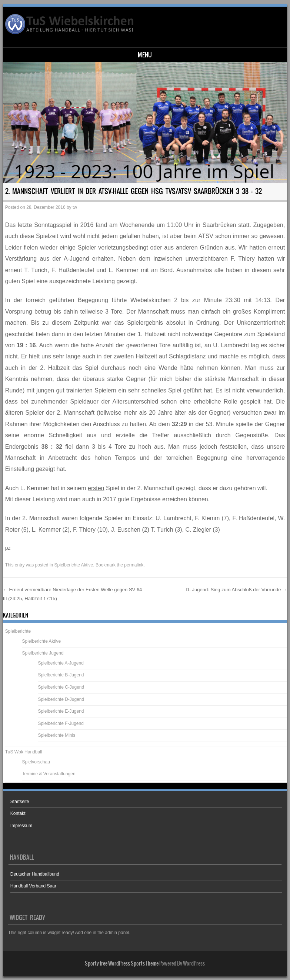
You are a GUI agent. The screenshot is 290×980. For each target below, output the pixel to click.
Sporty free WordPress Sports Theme (122, 963)
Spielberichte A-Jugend (61, 663)
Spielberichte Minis (56, 735)
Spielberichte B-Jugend (61, 675)
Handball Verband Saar (33, 886)
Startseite (20, 802)
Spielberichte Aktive (74, 565)
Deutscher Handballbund (35, 874)
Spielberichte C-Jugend (61, 687)
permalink (134, 565)
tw (75, 207)
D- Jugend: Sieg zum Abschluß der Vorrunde (236, 590)
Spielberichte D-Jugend (61, 699)
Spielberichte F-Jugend (61, 723)
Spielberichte (18, 631)
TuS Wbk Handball (24, 752)
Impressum (21, 826)
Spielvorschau (36, 762)
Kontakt (18, 813)
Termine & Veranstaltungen (49, 774)
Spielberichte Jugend (43, 653)
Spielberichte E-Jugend (61, 711)
